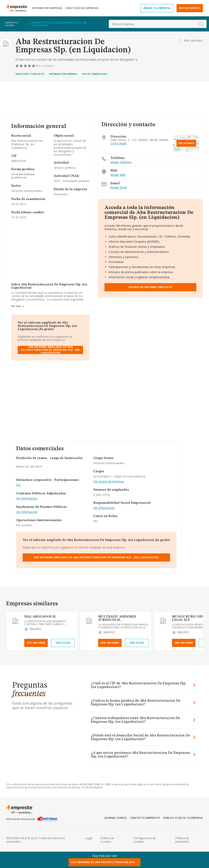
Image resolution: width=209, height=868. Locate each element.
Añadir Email (119, 188)
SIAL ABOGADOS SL (40, 617)
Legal (89, 838)
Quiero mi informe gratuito (150, 287)
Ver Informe (36, 643)
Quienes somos (116, 818)
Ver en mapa (186, 143)
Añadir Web (118, 175)
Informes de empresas (47, 8)
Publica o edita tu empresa (183, 818)
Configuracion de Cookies (145, 840)
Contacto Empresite (145, 818)
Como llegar (118, 144)
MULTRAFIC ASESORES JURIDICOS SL (117, 618)
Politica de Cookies (107, 840)
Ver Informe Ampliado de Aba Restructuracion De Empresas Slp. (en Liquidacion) (50, 350)
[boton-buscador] (201, 24)
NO (18, 485)
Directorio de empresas (82, 8)
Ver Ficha (63, 643)
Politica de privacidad (182, 840)
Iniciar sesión (190, 8)
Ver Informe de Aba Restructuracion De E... (104, 862)
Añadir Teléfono (121, 162)
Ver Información (27, 499)
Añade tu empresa (157, 8)
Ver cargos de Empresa (109, 482)
